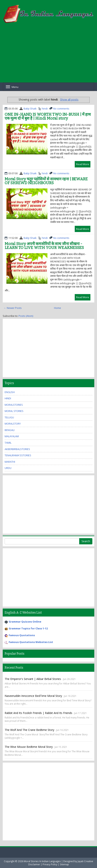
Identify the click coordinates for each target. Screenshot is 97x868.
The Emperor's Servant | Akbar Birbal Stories (33, 679)
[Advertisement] (48, 55)
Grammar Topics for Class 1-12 (28, 628)
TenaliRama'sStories (18, 455)
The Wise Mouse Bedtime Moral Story (29, 747)
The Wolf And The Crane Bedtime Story (29, 730)
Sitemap (64, 864)
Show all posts (69, 99)
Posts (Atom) (26, 316)
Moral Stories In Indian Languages (42, 861)
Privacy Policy (50, 864)
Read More (83, 164)
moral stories (14, 411)
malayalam (12, 436)
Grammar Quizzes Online (25, 622)
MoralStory (13, 424)
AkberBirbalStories (17, 449)
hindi (45, 109)
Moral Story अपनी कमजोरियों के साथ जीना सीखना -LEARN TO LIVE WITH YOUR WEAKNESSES (44, 246)
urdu (8, 468)
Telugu (9, 417)
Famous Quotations (22, 635)
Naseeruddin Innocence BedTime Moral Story (33, 696)
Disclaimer (34, 864)
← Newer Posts (13, 308)
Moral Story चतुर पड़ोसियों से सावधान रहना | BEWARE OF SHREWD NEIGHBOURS (46, 181)
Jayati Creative (85, 861)
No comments (61, 109)
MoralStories (14, 405)
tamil (8, 443)
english (10, 392)
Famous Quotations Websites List (31, 642)
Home (58, 308)
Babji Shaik (30, 109)
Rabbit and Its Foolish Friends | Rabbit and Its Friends (38, 713)
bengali (10, 430)
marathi (10, 462)
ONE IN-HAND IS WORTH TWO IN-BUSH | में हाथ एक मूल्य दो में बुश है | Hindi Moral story (48, 116)
